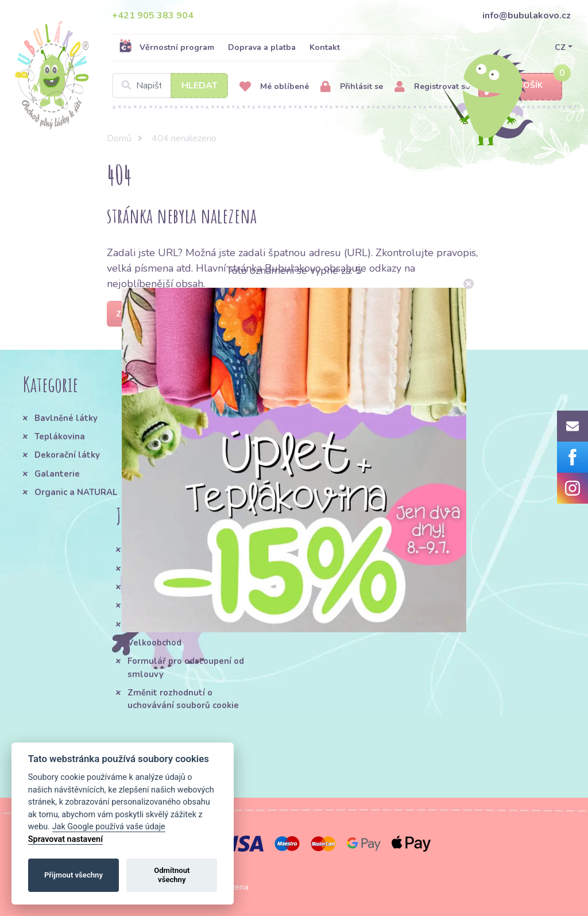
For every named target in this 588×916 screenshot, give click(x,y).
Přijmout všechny (73, 875)
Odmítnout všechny (172, 875)
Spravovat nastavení (65, 839)
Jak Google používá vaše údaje (109, 827)
